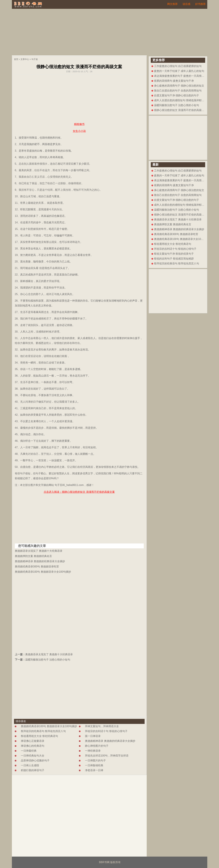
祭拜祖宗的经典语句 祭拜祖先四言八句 (43, 731)
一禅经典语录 (93, 751)
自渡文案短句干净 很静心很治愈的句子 (177, 95)
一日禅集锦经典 (94, 765)
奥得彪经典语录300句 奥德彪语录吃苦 (37, 567)
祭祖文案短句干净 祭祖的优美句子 (174, 254)
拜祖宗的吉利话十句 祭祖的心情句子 (106, 731)
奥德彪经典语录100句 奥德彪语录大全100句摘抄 (43, 572)
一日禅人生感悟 (30, 765)
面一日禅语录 (93, 736)
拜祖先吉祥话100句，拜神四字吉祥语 (107, 756)
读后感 (186, 4)
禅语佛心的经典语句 (33, 746)
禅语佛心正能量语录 (33, 741)
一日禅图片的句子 (95, 760)
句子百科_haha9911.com (69, 485)
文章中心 (25, 59)
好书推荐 (200, 4)
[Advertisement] (110, 33)
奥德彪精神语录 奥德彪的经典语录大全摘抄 (40, 561)
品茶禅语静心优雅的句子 (35, 760)
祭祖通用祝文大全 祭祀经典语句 (39, 736)
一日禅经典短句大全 (33, 756)
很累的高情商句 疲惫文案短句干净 (174, 81)
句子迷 (35, 59)
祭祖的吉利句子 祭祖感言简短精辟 (174, 259)
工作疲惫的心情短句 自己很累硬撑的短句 (178, 66)
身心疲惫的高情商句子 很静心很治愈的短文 (179, 86)
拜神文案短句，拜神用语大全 (102, 726)
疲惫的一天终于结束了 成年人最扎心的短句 (179, 71)
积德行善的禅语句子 (33, 770)
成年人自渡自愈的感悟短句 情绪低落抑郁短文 (180, 100)
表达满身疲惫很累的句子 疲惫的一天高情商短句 (182, 76)
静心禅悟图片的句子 (97, 746)
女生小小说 (79, 131)
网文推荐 (172, 4)
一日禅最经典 (29, 751)
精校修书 (79, 124)
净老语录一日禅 (94, 770)
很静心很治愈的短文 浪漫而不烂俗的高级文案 (180, 110)
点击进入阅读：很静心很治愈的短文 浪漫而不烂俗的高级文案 (79, 492)
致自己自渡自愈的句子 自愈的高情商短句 (178, 91)
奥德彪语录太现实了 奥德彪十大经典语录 (39, 551)
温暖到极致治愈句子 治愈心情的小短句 (48, 660)
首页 (16, 59)
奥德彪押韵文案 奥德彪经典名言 (33, 556)
